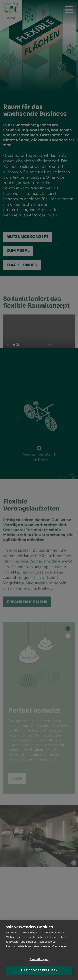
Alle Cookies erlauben (39, 970)
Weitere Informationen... (55, 946)
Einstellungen (39, 959)
